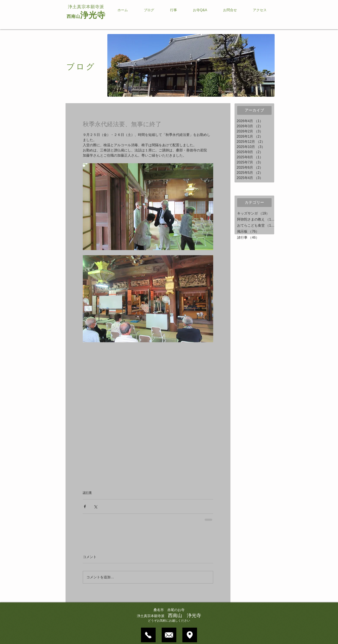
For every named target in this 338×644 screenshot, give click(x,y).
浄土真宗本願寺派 (86, 7)
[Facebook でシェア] (85, 506)
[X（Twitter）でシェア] (95, 506)
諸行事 (87, 493)
